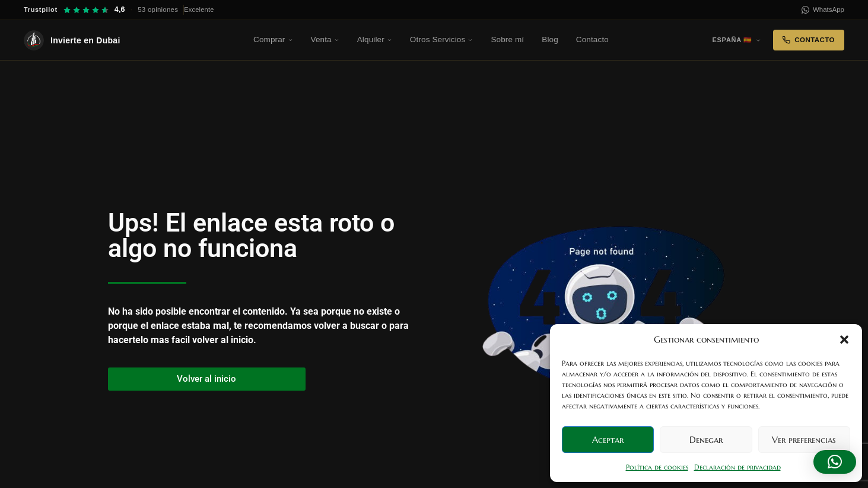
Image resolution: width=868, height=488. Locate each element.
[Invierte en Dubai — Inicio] (89, 40)
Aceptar (608, 440)
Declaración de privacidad (737, 467)
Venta (325, 39)
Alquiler (375, 39)
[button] (844, 340)
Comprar (273, 39)
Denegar (706, 440)
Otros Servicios (442, 39)
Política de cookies (657, 467)
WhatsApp (823, 10)
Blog (550, 39)
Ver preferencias (804, 440)
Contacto (592, 39)
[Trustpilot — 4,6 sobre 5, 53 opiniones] (119, 10)
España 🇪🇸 (737, 40)
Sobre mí (507, 39)
